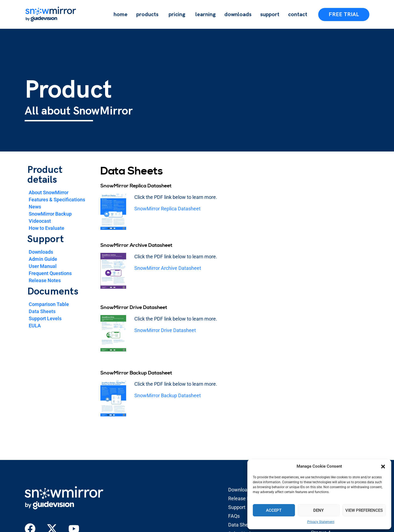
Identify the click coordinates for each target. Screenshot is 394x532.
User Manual (43, 266)
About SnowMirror (49, 192)
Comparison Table (49, 304)
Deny (318, 510)
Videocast (40, 221)
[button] (383, 467)
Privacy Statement (321, 522)
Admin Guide (43, 259)
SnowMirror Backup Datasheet (168, 395)
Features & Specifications (57, 200)
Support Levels (45, 318)
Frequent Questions (50, 273)
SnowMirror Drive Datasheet (165, 330)
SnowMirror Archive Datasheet (168, 268)
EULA (35, 326)
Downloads (41, 252)
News (35, 207)
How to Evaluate (47, 228)
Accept (274, 510)
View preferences (364, 510)
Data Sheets (42, 311)
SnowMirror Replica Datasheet (167, 209)
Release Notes (45, 280)
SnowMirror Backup (50, 214)
